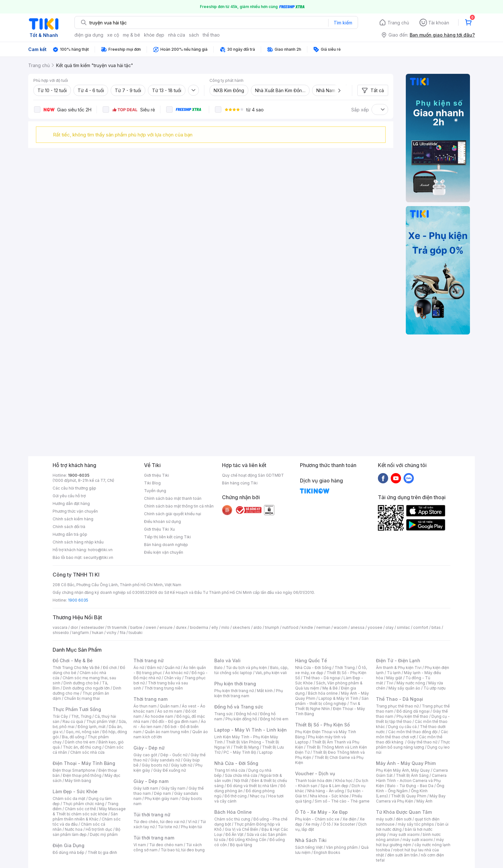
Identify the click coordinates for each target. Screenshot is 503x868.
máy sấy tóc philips (416, 824)
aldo (258, 627)
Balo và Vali (227, 660)
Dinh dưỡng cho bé (81, 683)
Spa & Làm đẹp (334, 786)
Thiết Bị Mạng (246, 747)
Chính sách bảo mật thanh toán (173, 498)
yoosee (375, 627)
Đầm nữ (154, 668)
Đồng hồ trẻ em (274, 719)
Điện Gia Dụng (68, 845)
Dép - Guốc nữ (174, 755)
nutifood (290, 627)
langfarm (81, 633)
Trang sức (224, 714)
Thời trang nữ (149, 660)
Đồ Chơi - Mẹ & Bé (73, 660)
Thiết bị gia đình (102, 852)
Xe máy (312, 824)
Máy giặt (394, 678)
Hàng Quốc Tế (311, 660)
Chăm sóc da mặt (69, 799)
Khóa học (344, 781)
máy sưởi (384, 819)
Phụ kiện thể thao (412, 716)
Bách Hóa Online (233, 812)
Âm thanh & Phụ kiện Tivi (399, 668)
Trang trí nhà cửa (230, 770)
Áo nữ (139, 668)
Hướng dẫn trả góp (70, 534)
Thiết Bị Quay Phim (409, 796)
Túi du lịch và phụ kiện (246, 668)
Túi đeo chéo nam (166, 845)
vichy (111, 633)
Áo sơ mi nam (170, 711)
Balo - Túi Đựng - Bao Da (410, 786)
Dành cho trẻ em (80, 742)
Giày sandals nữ (165, 760)
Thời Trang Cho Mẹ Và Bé (76, 668)
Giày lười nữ (182, 765)
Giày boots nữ (155, 765)
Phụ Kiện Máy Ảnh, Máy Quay (403, 770)
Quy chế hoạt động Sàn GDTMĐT (253, 475)
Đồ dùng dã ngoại (413, 711)
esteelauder (93, 627)
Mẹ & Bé (330, 688)
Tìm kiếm (343, 23)
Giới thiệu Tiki (157, 475)
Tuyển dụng (155, 491)
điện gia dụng (89, 35)
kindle (307, 627)
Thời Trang (345, 668)
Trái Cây (60, 716)
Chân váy (173, 678)
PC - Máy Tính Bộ (240, 752)
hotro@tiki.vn (100, 550)
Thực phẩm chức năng (84, 804)
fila (123, 633)
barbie (136, 627)
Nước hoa (74, 829)
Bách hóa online (323, 693)
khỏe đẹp (154, 35)
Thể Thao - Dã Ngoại (400, 699)
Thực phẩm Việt (101, 721)
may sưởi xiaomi (405, 834)
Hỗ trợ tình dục (99, 829)
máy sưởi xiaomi (418, 840)
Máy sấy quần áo (404, 688)
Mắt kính (265, 691)
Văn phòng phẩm (342, 847)
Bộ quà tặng (241, 845)
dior (74, 627)
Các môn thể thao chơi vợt (412, 734)
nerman (323, 627)
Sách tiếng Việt (309, 847)
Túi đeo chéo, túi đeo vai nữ (159, 822)
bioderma (199, 627)
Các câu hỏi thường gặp (74, 488)
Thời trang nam (150, 699)
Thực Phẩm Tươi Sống (77, 709)
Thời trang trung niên (164, 688)
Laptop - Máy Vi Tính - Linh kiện (251, 730)
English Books (327, 852)
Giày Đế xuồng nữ (170, 770)
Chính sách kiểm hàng (73, 519)
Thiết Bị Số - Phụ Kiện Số (322, 725)
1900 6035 (78, 600)
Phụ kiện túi (192, 827)
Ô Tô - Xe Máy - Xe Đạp (321, 812)
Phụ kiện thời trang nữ (234, 691)
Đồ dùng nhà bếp (68, 852)
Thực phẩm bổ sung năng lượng (413, 745)
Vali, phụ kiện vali (271, 673)
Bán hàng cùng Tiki (240, 483)
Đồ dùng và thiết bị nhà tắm (252, 786)
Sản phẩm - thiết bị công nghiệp (332, 701)
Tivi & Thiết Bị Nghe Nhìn (328, 706)
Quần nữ (172, 668)
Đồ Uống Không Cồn (247, 840)
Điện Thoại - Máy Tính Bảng (84, 763)
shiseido (61, 633)
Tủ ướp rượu (435, 688)
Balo (218, 668)
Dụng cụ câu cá (402, 727)
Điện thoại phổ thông (82, 775)
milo (225, 627)
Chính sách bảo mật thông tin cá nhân (179, 506)
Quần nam (169, 706)
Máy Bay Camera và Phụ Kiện (411, 799)
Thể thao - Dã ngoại (322, 678)
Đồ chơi (110, 668)
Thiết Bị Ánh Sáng (412, 775)
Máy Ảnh (424, 801)
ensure (166, 627)
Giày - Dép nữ (149, 748)
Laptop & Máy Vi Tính (338, 698)
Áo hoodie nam (159, 716)
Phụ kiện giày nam (162, 799)
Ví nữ (192, 822)
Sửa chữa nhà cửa (241, 775)
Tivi (390, 683)
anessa (358, 627)
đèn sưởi (404, 819)
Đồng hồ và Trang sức (239, 707)
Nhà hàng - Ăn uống (326, 791)
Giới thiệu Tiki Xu (159, 529)
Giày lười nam (146, 788)
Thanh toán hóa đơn (314, 781)
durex (181, 627)
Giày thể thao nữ (422, 742)
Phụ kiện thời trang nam (249, 693)
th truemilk (117, 627)
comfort (421, 627)
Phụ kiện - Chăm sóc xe (317, 819)
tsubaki (136, 633)
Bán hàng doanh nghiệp (166, 545)
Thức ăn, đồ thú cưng (82, 747)
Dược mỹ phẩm (104, 834)
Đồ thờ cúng (236, 796)
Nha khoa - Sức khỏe (329, 796)
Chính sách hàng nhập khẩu (78, 542)
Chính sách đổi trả (69, 527)
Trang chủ (398, 23)
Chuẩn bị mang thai (82, 698)
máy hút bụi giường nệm (410, 842)
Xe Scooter (345, 824)
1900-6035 (79, 475)
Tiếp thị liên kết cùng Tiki (167, 537)
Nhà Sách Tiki (311, 840)
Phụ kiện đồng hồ (241, 719)
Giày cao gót (145, 755)
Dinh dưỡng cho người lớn (86, 688)
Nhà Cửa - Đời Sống (236, 763)
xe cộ (113, 35)
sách (194, 35)
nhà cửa (177, 35)
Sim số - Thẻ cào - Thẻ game (342, 801)
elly (215, 627)
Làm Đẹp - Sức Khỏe (75, 791)
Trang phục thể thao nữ (397, 706)
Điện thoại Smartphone (74, 770)
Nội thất (241, 781)
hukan (98, 633)
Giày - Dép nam (151, 781)
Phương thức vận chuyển (75, 511)
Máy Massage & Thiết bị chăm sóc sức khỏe (89, 811)
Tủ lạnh (394, 673)
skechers (241, 627)
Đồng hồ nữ (247, 714)
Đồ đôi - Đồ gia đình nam (175, 721)
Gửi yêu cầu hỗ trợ (69, 496)
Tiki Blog (152, 483)
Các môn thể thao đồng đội (413, 732)
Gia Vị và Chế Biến (242, 829)
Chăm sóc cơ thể (80, 809)
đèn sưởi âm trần (402, 855)
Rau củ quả (73, 721)
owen (151, 627)
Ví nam (140, 845)
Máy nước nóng (411, 683)
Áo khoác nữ (177, 673)
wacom (341, 627)
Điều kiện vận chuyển (164, 552)
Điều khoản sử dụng (162, 521)
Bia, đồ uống (73, 737)
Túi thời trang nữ (152, 815)
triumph (272, 627)
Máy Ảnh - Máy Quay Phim (406, 763)
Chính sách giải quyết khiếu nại (173, 514)
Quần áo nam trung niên (167, 732)
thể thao (211, 35)
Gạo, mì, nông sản (82, 732)
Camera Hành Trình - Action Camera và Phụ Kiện (411, 781)
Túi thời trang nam (154, 838)
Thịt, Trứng (81, 716)
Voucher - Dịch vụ (315, 773)
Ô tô (327, 824)
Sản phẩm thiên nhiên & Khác (85, 816)
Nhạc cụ (257, 796)
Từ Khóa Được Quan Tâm (404, 812)
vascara (60, 627)
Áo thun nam (145, 706)
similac (403, 627)
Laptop (266, 752)
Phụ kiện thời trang (235, 684)
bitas (436, 627)
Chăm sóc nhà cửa (87, 752)
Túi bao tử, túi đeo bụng (183, 850)
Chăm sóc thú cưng (232, 819)
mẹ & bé (132, 35)
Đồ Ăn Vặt (234, 834)
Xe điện (350, 819)
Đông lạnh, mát (92, 727)
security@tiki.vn (98, 557)
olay (390, 627)
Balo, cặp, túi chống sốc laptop (251, 670)
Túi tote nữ (168, 827)
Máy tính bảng (78, 781)
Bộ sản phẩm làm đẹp (86, 832)
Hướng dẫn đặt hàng (71, 503)
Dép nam (162, 793)
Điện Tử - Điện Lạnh (398, 660)
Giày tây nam (173, 788)
